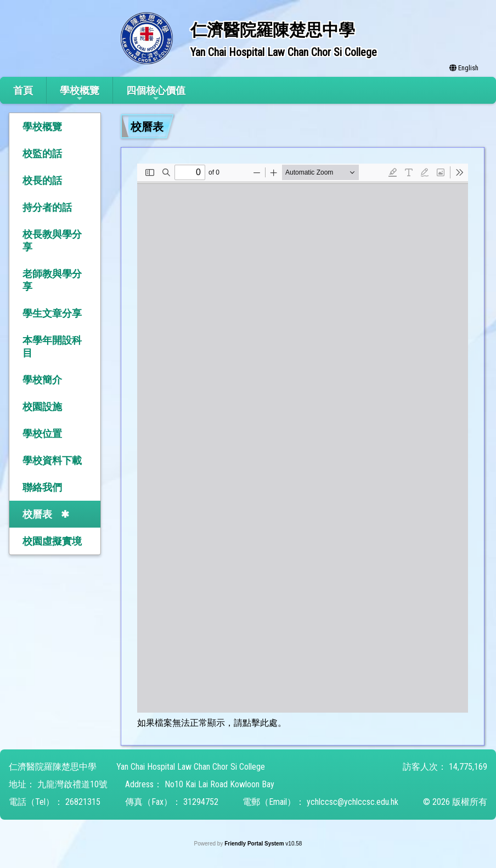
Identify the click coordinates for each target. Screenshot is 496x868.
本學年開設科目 (52, 346)
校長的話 (42, 180)
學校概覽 (80, 94)
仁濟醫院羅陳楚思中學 (53, 767)
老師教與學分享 (52, 280)
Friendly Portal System (255, 844)
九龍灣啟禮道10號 (72, 784)
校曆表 (37, 514)
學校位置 (42, 433)
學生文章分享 (52, 313)
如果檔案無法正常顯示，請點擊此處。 (212, 723)
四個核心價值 (156, 94)
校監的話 (42, 153)
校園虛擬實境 (52, 541)
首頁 (23, 90)
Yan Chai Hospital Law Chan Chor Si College (191, 767)
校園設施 (42, 407)
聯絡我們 (42, 487)
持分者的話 (47, 207)
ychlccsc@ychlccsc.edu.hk (353, 802)
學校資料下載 (52, 460)
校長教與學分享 (52, 240)
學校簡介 (42, 380)
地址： (22, 784)
